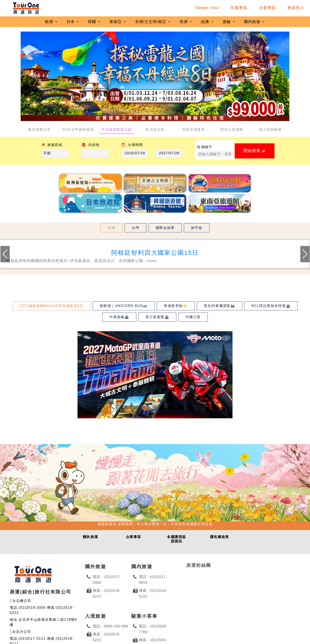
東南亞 (118, 22)
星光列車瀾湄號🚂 (219, 306)
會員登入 (296, 8)
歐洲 (51, 22)
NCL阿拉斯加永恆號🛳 (271, 306)
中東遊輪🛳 (119, 317)
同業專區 (239, 8)
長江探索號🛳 (157, 317)
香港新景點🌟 (176, 306)
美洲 (186, 22)
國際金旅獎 (165, 228)
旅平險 (197, 228)
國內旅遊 (254, 22)
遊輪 (229, 22)
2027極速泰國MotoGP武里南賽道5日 (52, 306)
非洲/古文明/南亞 (153, 22)
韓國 (94, 22)
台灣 (136, 228)
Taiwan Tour (207, 8)
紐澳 (208, 22)
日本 (73, 22)
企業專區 (267, 8)
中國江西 (193, 317)
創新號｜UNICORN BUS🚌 (124, 306)
